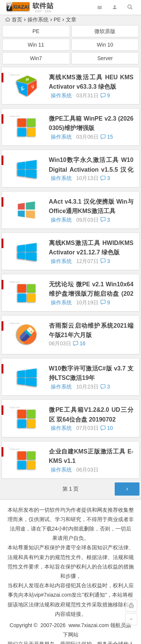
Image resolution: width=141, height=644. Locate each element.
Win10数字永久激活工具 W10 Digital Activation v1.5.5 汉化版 (91, 169)
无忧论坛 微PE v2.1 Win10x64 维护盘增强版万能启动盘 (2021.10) (91, 294)
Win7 (36, 58)
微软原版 (105, 31)
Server (105, 58)
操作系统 (38, 20)
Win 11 (36, 45)
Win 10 (105, 45)
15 (107, 137)
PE (57, 20)
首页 (14, 20)
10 (107, 428)
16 (79, 343)
